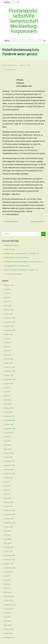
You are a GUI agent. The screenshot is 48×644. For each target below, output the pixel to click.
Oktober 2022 (9, 425)
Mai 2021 (7, 490)
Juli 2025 (7, 289)
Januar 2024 (8, 363)
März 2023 (8, 404)
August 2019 (8, 572)
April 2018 (8, 621)
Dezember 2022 (10, 416)
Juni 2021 (8, 486)
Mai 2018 (7, 617)
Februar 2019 (9, 597)
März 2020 (8, 543)
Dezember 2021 (10, 461)
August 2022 (8, 433)
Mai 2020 (7, 535)
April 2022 (8, 445)
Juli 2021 (7, 482)
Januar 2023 (8, 412)
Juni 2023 (8, 392)
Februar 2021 (9, 502)
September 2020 (10, 523)
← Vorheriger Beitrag (10, 221)
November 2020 (10, 515)
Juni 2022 (8, 441)
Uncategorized (11, 70)
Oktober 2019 (9, 564)
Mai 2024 (7, 347)
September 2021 (10, 474)
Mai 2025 (7, 298)
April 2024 (8, 351)
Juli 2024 (7, 339)
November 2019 (10, 560)
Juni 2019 (8, 580)
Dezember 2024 (10, 318)
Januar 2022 (8, 457)
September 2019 (10, 568)
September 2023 (10, 379)
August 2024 (8, 334)
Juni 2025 (8, 293)
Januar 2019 (8, 601)
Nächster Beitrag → (38, 221)
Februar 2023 (9, 408)
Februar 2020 (9, 547)
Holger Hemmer (12, 65)
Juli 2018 (7, 613)
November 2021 (10, 465)
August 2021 (8, 478)
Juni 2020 (8, 531)
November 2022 (10, 420)
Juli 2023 (7, 388)
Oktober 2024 (9, 326)
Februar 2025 (9, 310)
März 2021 (8, 498)
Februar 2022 (9, 453)
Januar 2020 (8, 551)
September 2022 (10, 429)
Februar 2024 (9, 359)
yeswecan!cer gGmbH (12, 245)
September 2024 (10, 330)
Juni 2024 (8, 343)
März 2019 (8, 592)
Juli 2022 (7, 437)
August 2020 (8, 527)
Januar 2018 (8, 633)
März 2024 (8, 355)
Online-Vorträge (10, 249)
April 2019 (8, 588)
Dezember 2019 (10, 556)
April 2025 (8, 302)
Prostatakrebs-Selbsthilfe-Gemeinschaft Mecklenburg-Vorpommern (24, 21)
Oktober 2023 (9, 375)
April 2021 (8, 494)
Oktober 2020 (9, 519)
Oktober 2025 (9, 285)
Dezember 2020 (10, 511)
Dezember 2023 (10, 367)
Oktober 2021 (9, 470)
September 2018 (10, 605)
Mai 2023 (7, 396)
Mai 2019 (7, 584)
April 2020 (8, 539)
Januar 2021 (8, 506)
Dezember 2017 (10, 637)
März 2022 (8, 449)
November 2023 (10, 371)
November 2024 (10, 322)
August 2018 (8, 609)
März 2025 (8, 306)
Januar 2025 (8, 314)
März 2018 (8, 625)
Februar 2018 (9, 629)
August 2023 (8, 384)
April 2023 (8, 400)
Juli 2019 (7, 576)
